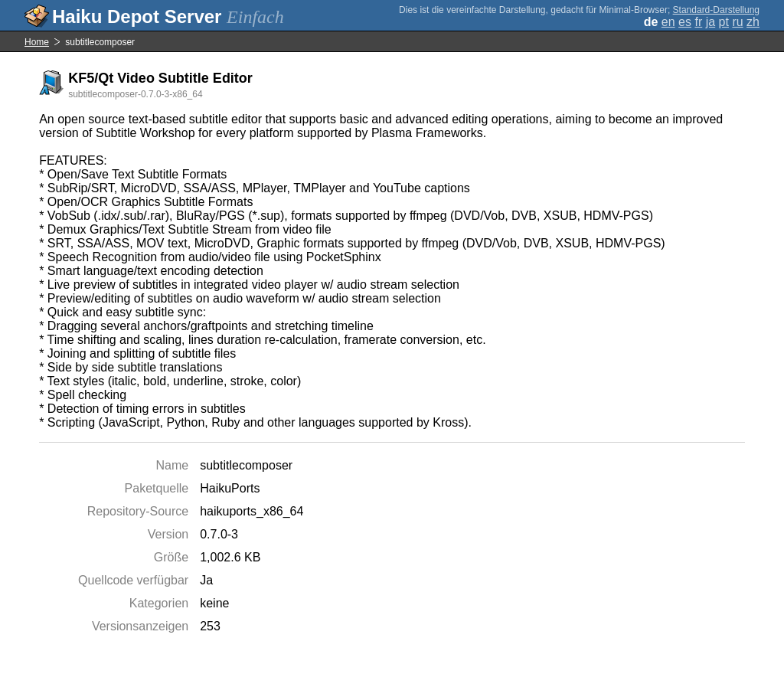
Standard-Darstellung (716, 10)
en (668, 22)
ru (737, 22)
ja (710, 22)
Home (37, 42)
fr (698, 22)
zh (753, 22)
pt (724, 22)
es (685, 22)
